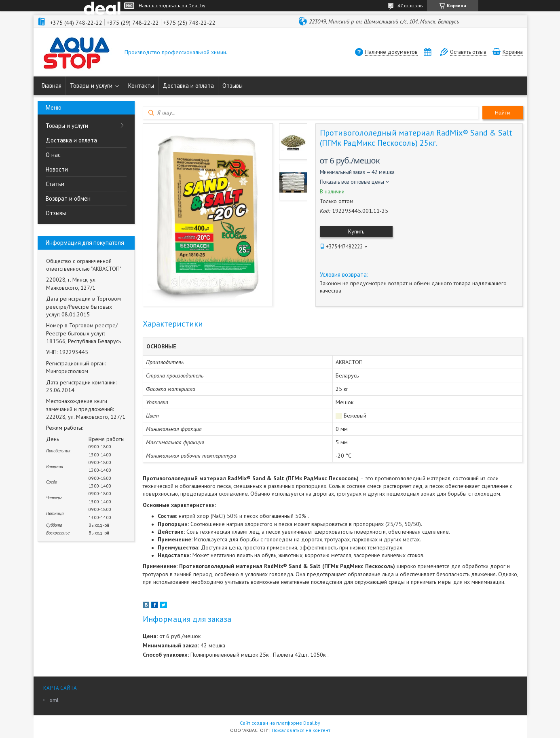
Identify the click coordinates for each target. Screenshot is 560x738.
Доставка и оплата (188, 86)
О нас (53, 155)
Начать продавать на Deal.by (172, 6)
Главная (52, 86)
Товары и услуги (91, 86)
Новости (57, 169)
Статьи (55, 184)
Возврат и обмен (68, 198)
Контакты (141, 86)
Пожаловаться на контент (301, 730)
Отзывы (232, 86)
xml (54, 700)
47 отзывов (410, 5)
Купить (356, 231)
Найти (502, 113)
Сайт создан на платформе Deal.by (280, 723)
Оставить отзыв (468, 52)
